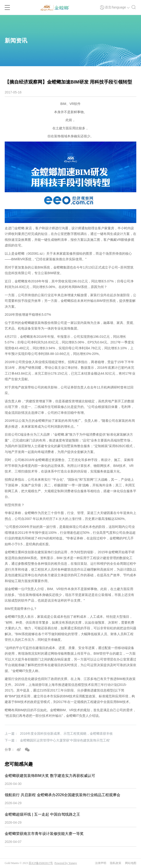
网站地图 (131, 863)
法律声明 (101, 863)
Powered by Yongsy (66, 863)
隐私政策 (116, 863)
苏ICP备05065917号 (41, 863)
